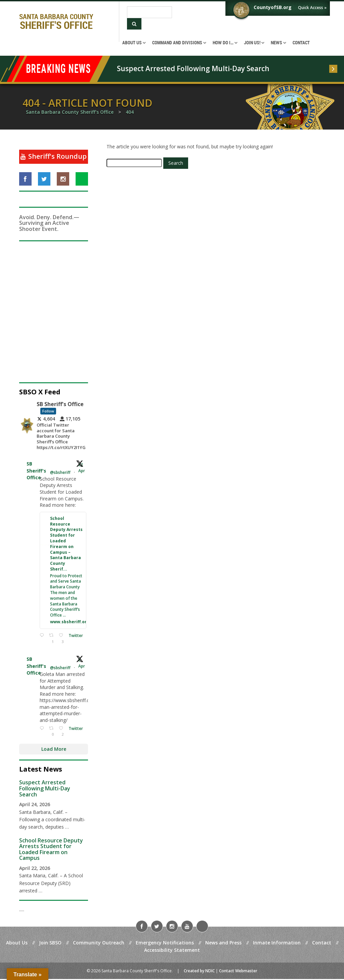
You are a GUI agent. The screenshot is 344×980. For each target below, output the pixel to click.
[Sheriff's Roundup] (54, 157)
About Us (17, 944)
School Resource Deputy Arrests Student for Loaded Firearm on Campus (51, 850)
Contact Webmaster (238, 972)
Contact (322, 944)
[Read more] (333, 69)
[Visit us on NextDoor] (82, 179)
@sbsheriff (60, 473)
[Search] (149, 12)
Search (176, 163)
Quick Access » (312, 8)
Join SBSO (50, 944)
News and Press (223, 944)
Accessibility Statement (172, 951)
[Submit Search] (134, 24)
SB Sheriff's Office (36, 471)
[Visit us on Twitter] (44, 179)
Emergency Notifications (165, 944)
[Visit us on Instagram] (63, 179)
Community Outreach (99, 944)
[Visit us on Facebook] (25, 179)
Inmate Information (277, 944)
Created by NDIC (199, 972)
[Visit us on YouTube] (187, 927)
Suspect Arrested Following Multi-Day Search (193, 68)
